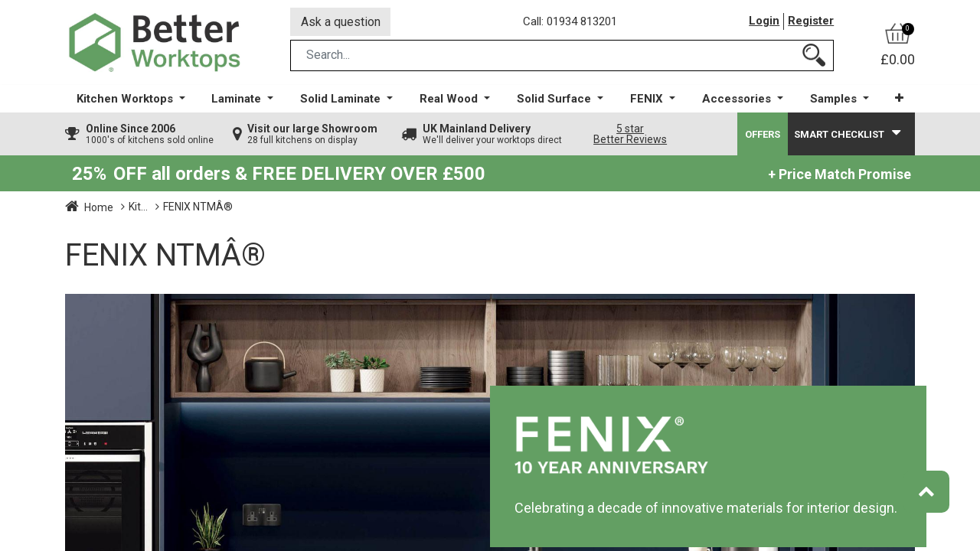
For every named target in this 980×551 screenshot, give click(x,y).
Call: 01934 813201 (570, 22)
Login (764, 22)
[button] (899, 99)
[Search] (814, 56)
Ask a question (341, 22)
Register (811, 22)
